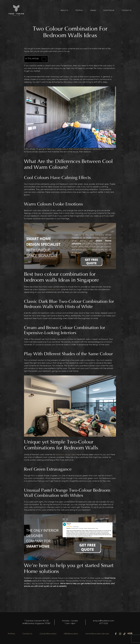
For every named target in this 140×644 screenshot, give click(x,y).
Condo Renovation (48, 634)
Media (93, 10)
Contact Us (127, 10)
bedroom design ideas (66, 455)
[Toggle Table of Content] (43, 59)
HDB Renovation (71, 634)
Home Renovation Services (97, 634)
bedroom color (54, 290)
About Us (64, 10)
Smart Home (109, 10)
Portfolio (79, 10)
